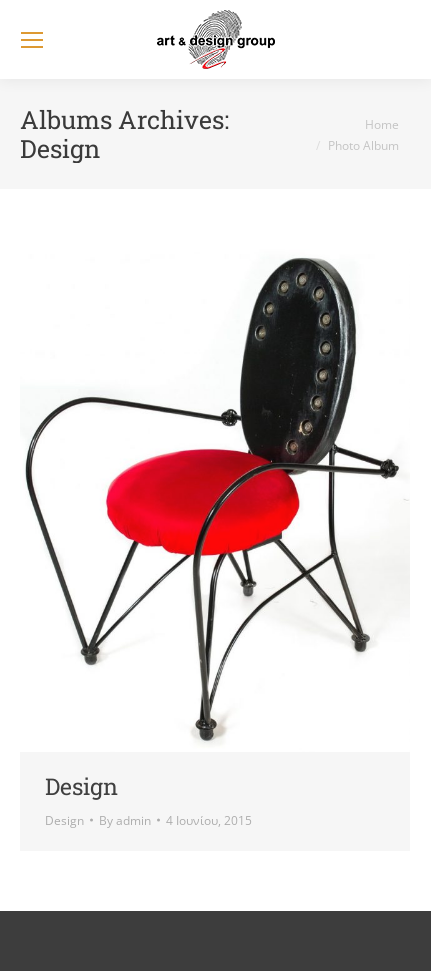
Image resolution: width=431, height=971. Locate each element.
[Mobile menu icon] (32, 40)
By (125, 820)
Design (81, 786)
